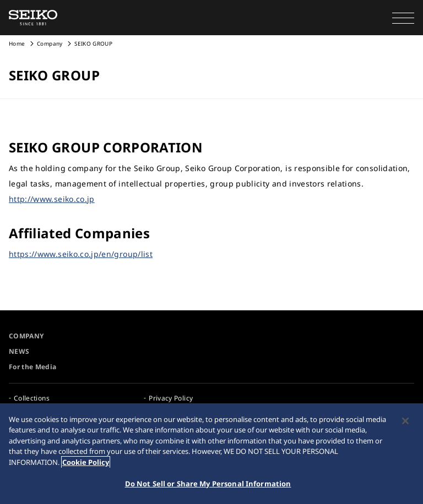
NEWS (19, 351)
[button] (403, 18)
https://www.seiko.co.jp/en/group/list (81, 254)
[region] (211, 454)
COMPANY (26, 336)
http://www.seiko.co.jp (52, 199)
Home (17, 43)
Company (50, 43)
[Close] (405, 421)
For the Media (33, 367)
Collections (32, 398)
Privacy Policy (171, 398)
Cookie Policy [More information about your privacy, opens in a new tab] (86, 462)
